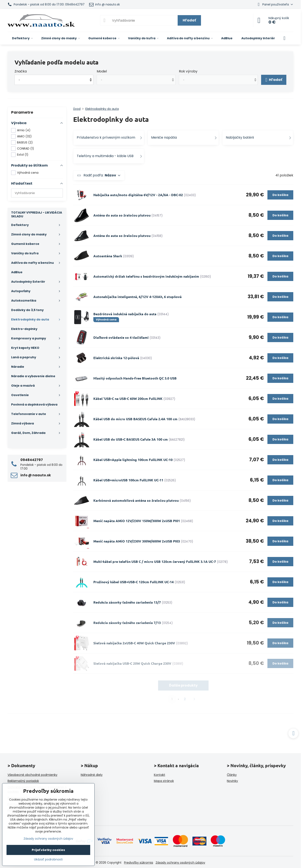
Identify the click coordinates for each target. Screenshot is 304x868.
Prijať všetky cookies (48, 850)
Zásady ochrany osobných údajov (180, 863)
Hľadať (189, 20)
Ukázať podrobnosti (48, 859)
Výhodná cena (25, 173)
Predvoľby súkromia (139, 863)
